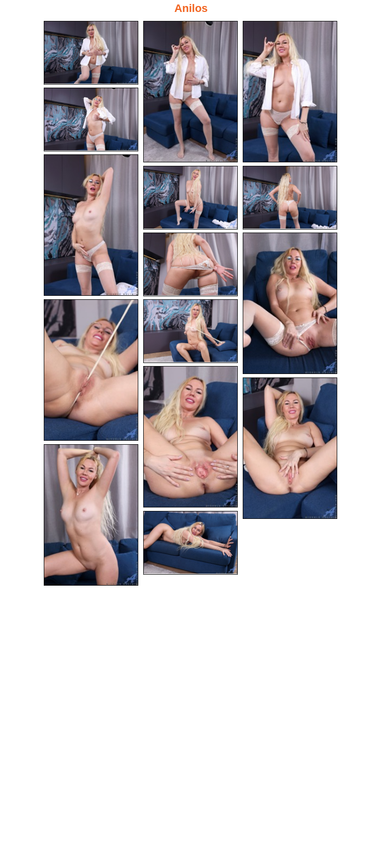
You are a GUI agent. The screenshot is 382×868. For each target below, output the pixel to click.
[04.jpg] (91, 120)
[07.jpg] (290, 198)
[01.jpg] (91, 53)
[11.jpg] (191, 331)
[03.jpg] (290, 92)
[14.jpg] (91, 515)
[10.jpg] (91, 370)
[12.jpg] (191, 437)
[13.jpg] (290, 448)
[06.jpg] (191, 198)
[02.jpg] (191, 92)
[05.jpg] (91, 225)
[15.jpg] (191, 543)
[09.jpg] (290, 303)
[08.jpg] (191, 264)
